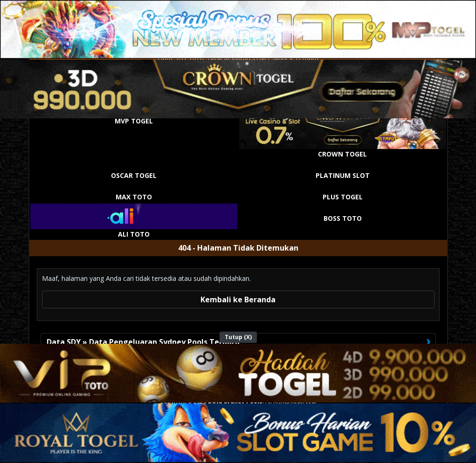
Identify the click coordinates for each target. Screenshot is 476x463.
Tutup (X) (238, 337)
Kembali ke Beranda (238, 300)
